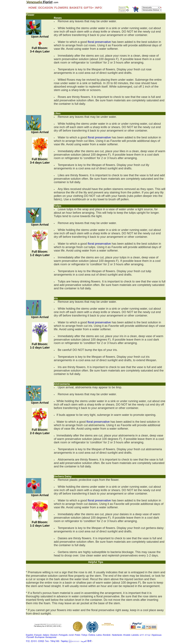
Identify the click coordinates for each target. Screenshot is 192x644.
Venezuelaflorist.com (54, 624)
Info (98, 8)
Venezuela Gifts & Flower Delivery (39, 3)
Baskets (76, 8)
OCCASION (46, 8)
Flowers (61, 8)
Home (33, 8)
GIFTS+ (89, 8)
